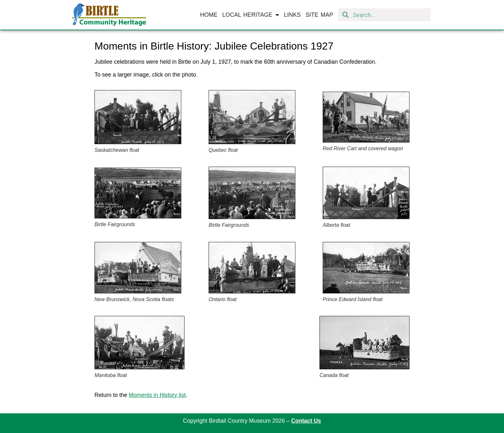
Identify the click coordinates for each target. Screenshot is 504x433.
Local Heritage (251, 15)
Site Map (319, 15)
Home (209, 15)
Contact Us (306, 421)
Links (292, 15)
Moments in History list (157, 395)
